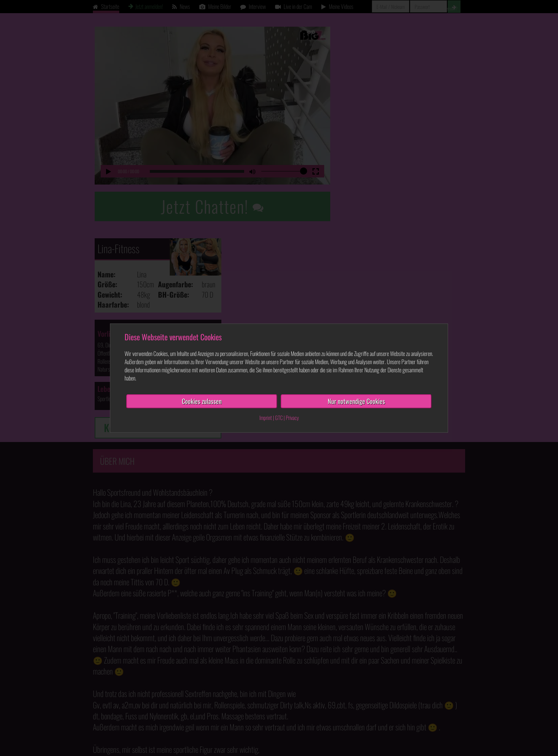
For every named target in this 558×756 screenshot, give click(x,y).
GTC (279, 417)
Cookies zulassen (202, 401)
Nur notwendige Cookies (356, 401)
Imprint (266, 417)
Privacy (292, 417)
